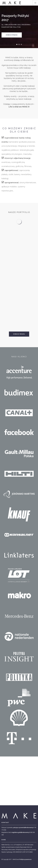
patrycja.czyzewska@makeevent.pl (23, 827)
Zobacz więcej (12, 35)
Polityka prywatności (25, 859)
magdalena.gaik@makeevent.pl (20, 832)
